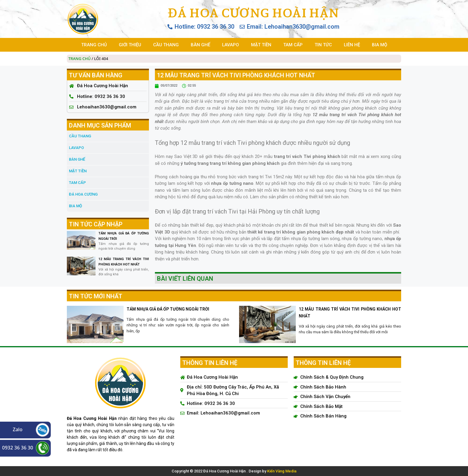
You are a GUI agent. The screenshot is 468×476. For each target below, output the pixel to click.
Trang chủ (80, 59)
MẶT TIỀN (261, 45)
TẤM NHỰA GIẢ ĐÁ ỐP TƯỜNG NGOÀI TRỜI (168, 309)
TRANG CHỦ (94, 45)
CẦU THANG (166, 45)
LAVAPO (231, 45)
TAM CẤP (293, 45)
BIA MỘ (380, 45)
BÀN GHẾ (200, 45)
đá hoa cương (83, 194)
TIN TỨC (323, 45)
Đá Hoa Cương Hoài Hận (253, 13)
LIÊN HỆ (352, 45)
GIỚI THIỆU (130, 45)
